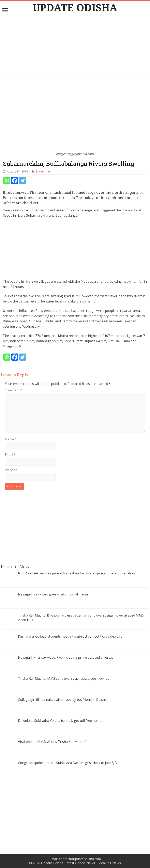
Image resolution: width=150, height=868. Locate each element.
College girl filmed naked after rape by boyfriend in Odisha (62, 700)
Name (11, 439)
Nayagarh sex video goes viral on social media (53, 594)
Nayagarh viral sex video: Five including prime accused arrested (66, 657)
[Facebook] (15, 181)
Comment (14, 390)
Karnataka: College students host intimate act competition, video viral (71, 636)
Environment (44, 171)
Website (11, 470)
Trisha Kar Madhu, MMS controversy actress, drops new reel (64, 678)
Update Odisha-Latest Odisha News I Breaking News (81, 863)
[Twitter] (23, 181)
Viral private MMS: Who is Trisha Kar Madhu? (52, 742)
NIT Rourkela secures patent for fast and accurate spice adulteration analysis (77, 573)
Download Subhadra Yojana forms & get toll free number (61, 721)
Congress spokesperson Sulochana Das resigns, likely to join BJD (68, 763)
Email (10, 455)
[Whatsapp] (7, 181)
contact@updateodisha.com (80, 859)
